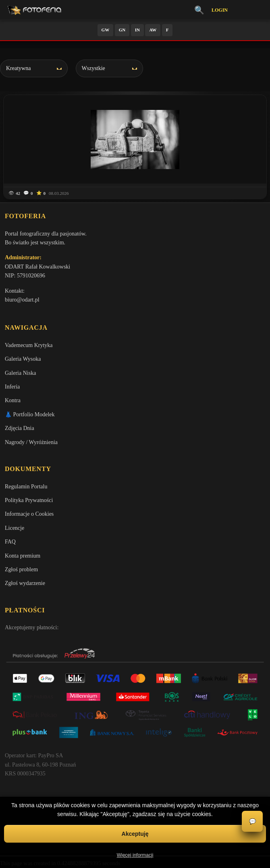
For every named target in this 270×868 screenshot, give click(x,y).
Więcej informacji (135, 855)
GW (106, 30)
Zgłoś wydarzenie (25, 583)
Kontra (13, 400)
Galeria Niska (20, 373)
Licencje (15, 528)
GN (122, 30)
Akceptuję (135, 834)
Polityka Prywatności (29, 500)
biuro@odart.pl (22, 300)
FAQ (10, 542)
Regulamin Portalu (26, 487)
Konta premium (23, 556)
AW (153, 30)
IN (137, 30)
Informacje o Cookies (29, 514)
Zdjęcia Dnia (20, 428)
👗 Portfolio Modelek (30, 414)
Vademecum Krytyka (29, 345)
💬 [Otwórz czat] (252, 821)
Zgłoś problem (21, 569)
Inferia (12, 387)
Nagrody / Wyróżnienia (31, 442)
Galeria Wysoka (23, 359)
